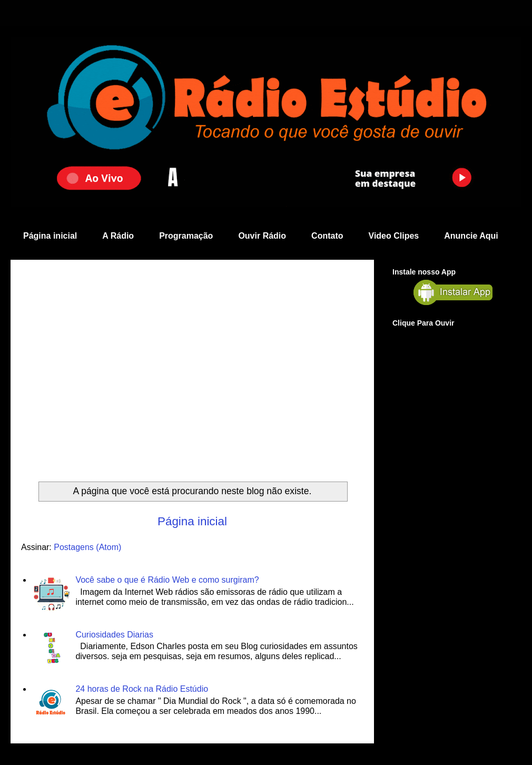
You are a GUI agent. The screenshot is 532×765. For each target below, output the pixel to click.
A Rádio (118, 236)
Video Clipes (394, 236)
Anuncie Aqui (471, 236)
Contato (327, 236)
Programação (186, 236)
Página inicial (50, 236)
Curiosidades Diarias (114, 635)
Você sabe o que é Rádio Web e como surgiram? (167, 580)
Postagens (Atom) (87, 547)
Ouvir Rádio (262, 236)
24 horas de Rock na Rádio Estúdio (142, 689)
